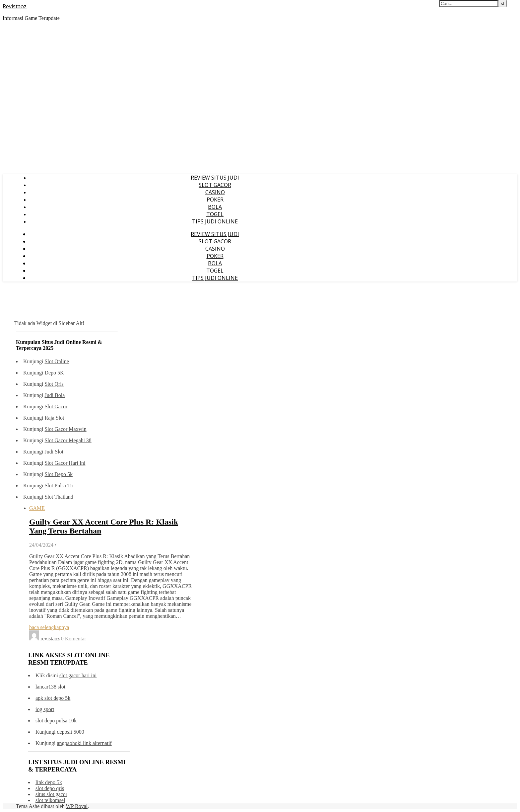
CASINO (215, 192)
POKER (215, 200)
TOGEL (215, 214)
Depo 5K (54, 373)
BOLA (215, 207)
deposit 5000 (70, 732)
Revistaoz (15, 6)
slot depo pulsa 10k (56, 721)
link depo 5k (49, 782)
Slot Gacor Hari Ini (65, 463)
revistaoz (50, 639)
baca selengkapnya (49, 627)
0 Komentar (74, 639)
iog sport (45, 709)
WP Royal (77, 806)
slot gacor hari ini (78, 675)
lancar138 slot (50, 687)
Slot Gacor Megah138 (68, 440)
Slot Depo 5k (58, 474)
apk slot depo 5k (53, 698)
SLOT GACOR (215, 185)
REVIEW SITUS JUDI (215, 178)
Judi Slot (54, 452)
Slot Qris (54, 384)
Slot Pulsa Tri (59, 486)
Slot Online (57, 361)
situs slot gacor (51, 794)
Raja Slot (54, 418)
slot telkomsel (50, 800)
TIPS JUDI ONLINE (215, 221)
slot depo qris (50, 788)
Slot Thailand (59, 497)
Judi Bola (55, 395)
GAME (37, 508)
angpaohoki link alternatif (84, 743)
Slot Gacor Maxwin (65, 429)
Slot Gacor (56, 406)
